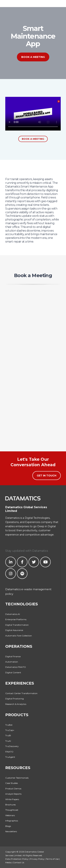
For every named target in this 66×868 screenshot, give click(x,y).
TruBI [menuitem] (8, 735)
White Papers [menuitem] (12, 799)
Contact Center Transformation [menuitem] (21, 693)
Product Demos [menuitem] (13, 789)
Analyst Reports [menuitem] (13, 794)
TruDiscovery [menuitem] (12, 746)
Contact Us (18, 862)
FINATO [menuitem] (9, 752)
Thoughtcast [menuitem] (12, 810)
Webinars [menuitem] (10, 815)
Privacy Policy (37, 859)
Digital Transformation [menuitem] (17, 625)
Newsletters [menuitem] (11, 831)
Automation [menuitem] (12, 662)
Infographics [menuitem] (12, 821)
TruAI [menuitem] (8, 741)
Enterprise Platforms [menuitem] (16, 619)
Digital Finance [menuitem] (13, 656)
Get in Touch (47, 476)
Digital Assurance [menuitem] (14, 630)
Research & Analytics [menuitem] (16, 704)
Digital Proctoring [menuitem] (15, 699)
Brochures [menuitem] (10, 805)
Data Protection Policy (17, 859)
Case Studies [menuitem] (12, 783)
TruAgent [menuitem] (10, 757)
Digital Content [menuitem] (13, 672)
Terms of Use (52, 859)
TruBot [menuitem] (9, 725)
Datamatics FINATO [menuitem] (16, 667)
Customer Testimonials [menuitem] (17, 778)
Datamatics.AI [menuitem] (13, 614)
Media (8, 862)
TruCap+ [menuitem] (10, 730)
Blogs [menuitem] (8, 826)
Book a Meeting (33, 57)
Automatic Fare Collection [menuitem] (19, 636)
